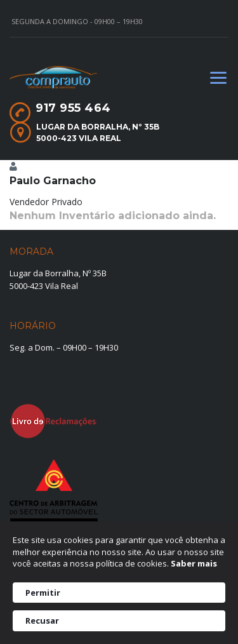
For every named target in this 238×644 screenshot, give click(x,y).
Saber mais (194, 563)
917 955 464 (73, 108)
